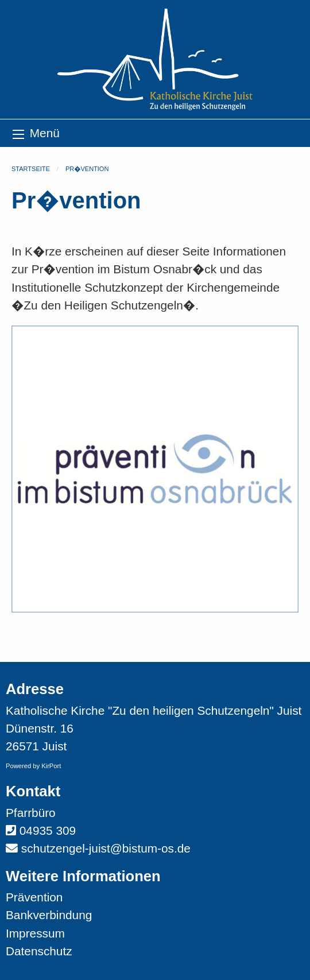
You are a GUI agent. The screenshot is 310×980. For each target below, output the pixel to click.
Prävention (34, 897)
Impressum (35, 933)
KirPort (51, 766)
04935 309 (48, 830)
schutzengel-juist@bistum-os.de (106, 848)
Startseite (31, 169)
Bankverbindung (49, 915)
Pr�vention (87, 169)
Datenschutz (39, 951)
